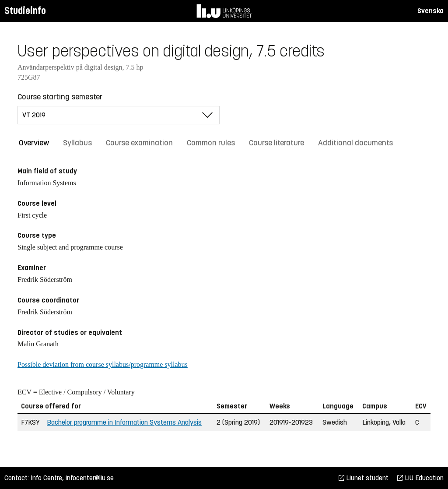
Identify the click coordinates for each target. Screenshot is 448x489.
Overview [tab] (34, 143)
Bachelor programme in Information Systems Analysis (124, 422)
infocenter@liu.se (90, 478)
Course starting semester (60, 97)
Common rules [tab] (211, 143)
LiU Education (420, 478)
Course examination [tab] (139, 143)
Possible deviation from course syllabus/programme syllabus (103, 364)
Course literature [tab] (276, 143)
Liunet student (364, 478)
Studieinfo (25, 11)
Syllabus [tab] (77, 143)
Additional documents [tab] (355, 143)
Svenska (430, 11)
